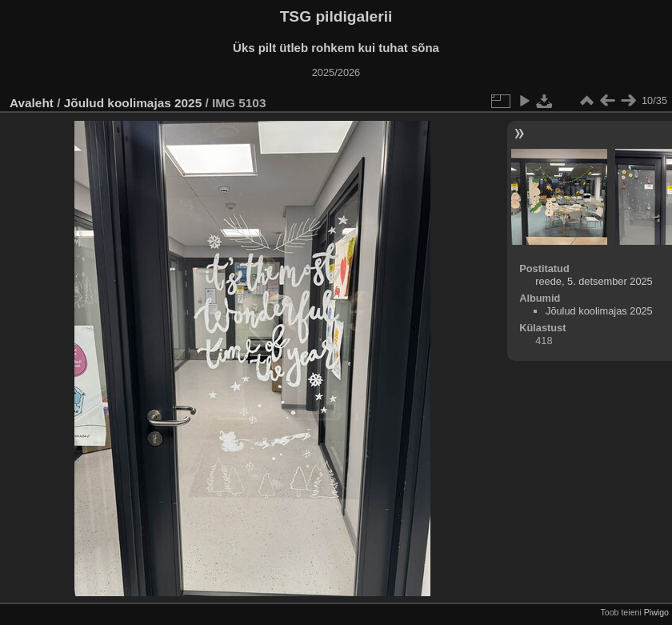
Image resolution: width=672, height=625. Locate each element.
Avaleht (32, 103)
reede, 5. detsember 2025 (594, 281)
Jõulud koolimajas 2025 (133, 103)
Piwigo (656, 612)
